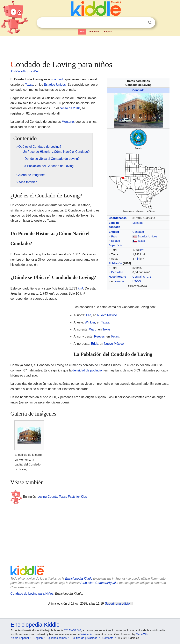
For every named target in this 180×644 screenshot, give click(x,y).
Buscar (150, 23)
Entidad (114, 232)
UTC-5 (137, 281)
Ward (93, 329)
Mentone (138, 223)
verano (119, 281)
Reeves (99, 336)
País (114, 236)
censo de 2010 (70, 108)
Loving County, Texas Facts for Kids (62, 496)
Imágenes (94, 32)
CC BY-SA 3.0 (72, 630)
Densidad (117, 272)
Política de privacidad (85, 638)
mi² (137, 259)
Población (115, 263)
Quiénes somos (57, 638)
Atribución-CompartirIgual (98, 583)
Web (82, 32)
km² (142, 250)
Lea (89, 315)
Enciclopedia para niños (25, 71)
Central (137, 277)
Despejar (142, 23)
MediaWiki (142, 634)
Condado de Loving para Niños (32, 594)
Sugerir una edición (118, 604)
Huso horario (117, 277)
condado (58, 79)
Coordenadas (118, 218)
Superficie (115, 245)
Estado (115, 241)
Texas (141, 241)
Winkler (90, 322)
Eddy (94, 344)
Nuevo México (107, 315)
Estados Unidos (147, 236)
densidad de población (88, 370)
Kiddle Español (20, 638)
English (108, 32)
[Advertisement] (90, 47)
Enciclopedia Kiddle (79, 579)
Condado (138, 90)
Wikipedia (86, 634)
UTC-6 (147, 277)
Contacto (108, 638)
